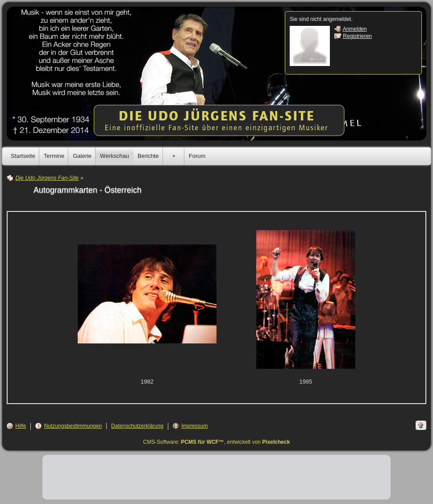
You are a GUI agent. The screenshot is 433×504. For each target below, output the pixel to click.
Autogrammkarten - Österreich (87, 190)
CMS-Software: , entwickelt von (217, 442)
